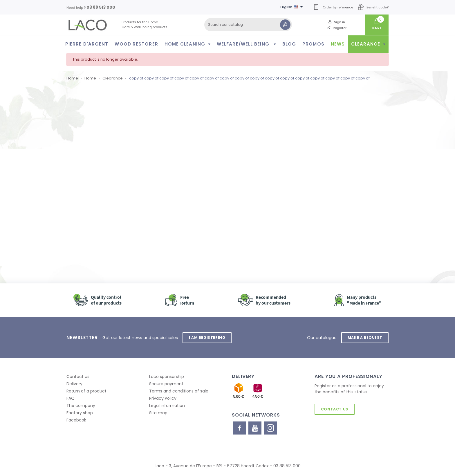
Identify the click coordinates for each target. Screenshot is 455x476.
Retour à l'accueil (100, 215)
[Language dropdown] (293, 7)
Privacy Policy (163, 398)
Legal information (167, 406)
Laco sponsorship (167, 377)
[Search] (248, 25)
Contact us (78, 377)
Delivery (74, 384)
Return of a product (86, 391)
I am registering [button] (207, 337)
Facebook (76, 420)
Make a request (365, 337)
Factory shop (80, 413)
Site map (158, 413)
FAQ (71, 398)
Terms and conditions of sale (179, 391)
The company (81, 406)
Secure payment (166, 384)
